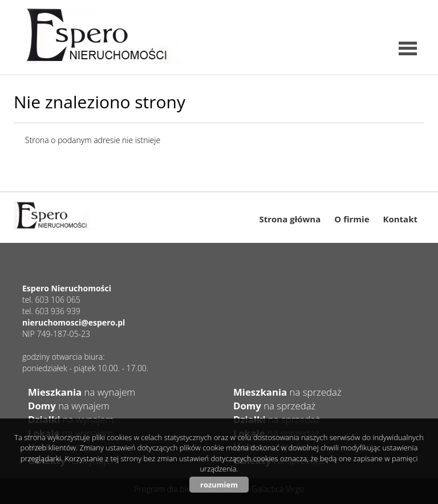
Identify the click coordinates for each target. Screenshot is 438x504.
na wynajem (82, 392)
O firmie (352, 219)
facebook (413, 15)
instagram (389, 15)
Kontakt (401, 219)
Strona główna (290, 219)
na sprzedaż (287, 392)
